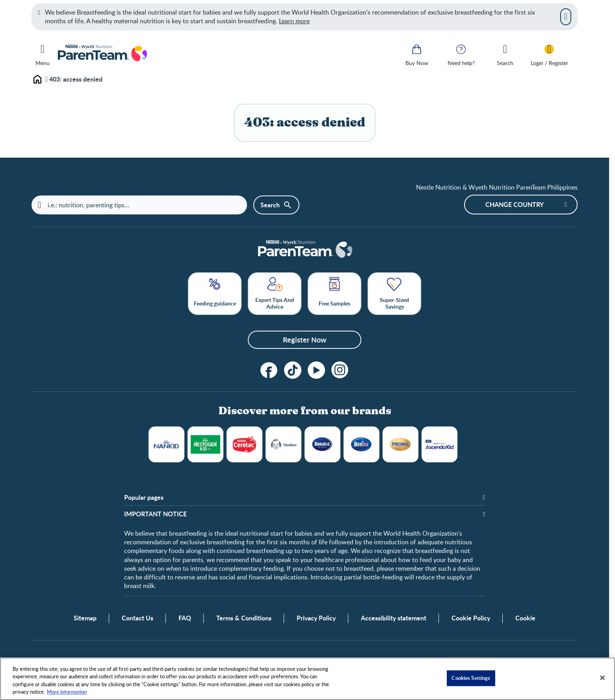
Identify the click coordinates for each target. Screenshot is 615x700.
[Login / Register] (549, 54)
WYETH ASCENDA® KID (439, 444)
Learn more (294, 21)
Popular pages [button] (144, 497)
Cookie (525, 619)
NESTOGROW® (205, 444)
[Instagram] (340, 370)
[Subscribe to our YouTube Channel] (316, 370)
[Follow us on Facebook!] (269, 370)
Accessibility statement (394, 619)
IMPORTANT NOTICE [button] (155, 514)
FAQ (185, 619)
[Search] (505, 54)
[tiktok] (293, 370)
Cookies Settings (471, 678)
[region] (307, 679)
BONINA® (361, 444)
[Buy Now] (417, 54)
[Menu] (43, 54)
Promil (400, 444)
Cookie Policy (471, 619)
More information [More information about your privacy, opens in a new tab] (67, 692)
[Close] (566, 17)
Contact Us (137, 619)
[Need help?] (461, 54)
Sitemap (85, 619)
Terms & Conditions (244, 619)
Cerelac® (244, 444)
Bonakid (322, 444)
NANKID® (166, 444)
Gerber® (283, 444)
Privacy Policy (316, 619)
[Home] (305, 250)
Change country (515, 204)
